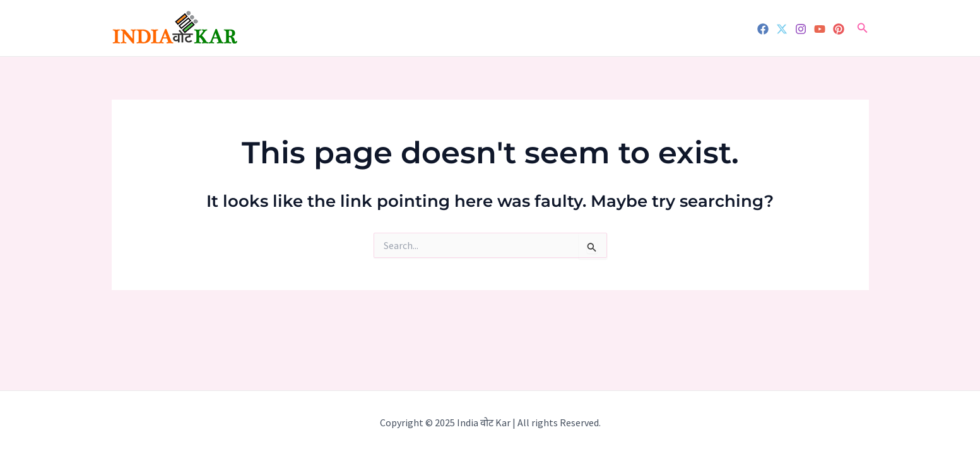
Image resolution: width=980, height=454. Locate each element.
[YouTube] (820, 29)
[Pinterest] (839, 29)
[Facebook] (763, 29)
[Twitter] (782, 29)
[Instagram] (801, 29)
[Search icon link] (863, 28)
